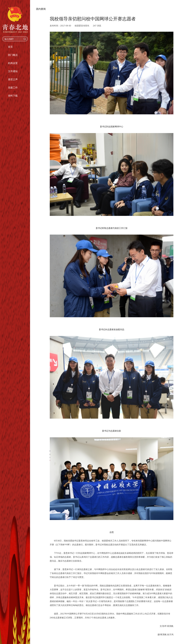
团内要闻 (41, 9)
